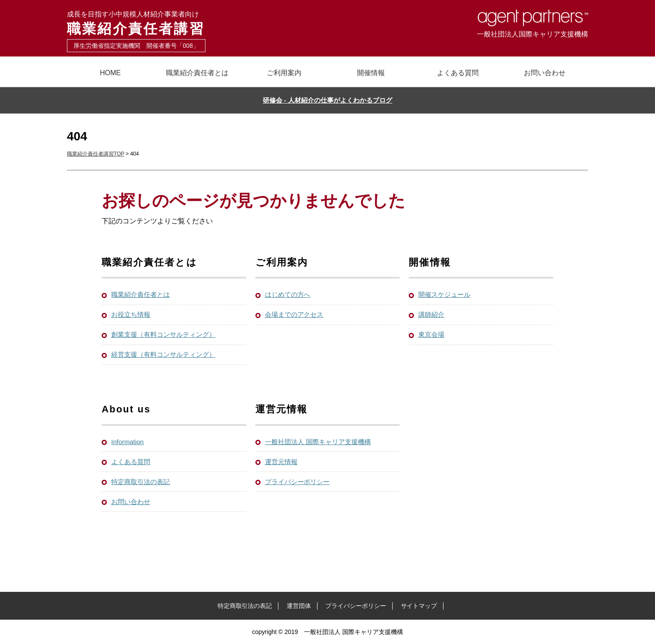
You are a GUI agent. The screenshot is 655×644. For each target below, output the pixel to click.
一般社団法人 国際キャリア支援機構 (318, 442)
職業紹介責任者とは (197, 73)
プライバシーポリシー (298, 482)
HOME (110, 73)
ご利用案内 (284, 73)
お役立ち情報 (131, 314)
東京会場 (431, 334)
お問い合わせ (545, 73)
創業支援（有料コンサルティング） (163, 334)
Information (127, 442)
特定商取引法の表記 (141, 482)
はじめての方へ (288, 294)
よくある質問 (458, 73)
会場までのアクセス (294, 314)
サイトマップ (419, 606)
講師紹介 (431, 314)
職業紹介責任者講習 (197, 23)
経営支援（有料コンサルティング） (163, 354)
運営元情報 (281, 462)
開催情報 (371, 73)
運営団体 (299, 606)
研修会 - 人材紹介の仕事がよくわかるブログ (327, 100)
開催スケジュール (444, 294)
